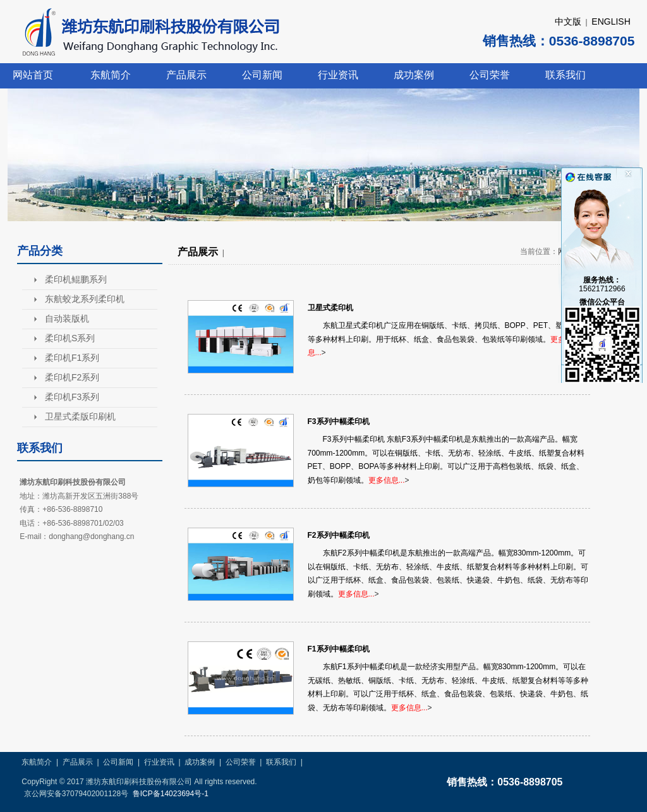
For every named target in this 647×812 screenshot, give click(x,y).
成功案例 (414, 75)
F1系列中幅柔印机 (339, 649)
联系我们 (565, 75)
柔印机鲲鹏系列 (76, 279)
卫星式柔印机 (330, 308)
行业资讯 (338, 75)
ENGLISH (611, 21)
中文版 (568, 21)
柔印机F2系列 (72, 377)
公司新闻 (262, 75)
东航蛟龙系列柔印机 (85, 299)
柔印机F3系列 (72, 397)
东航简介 (111, 75)
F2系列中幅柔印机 (339, 535)
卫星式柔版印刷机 (80, 416)
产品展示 (186, 75)
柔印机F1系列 (72, 358)
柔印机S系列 (70, 338)
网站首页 (33, 75)
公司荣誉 (490, 75)
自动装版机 (67, 318)
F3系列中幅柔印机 (339, 421)
